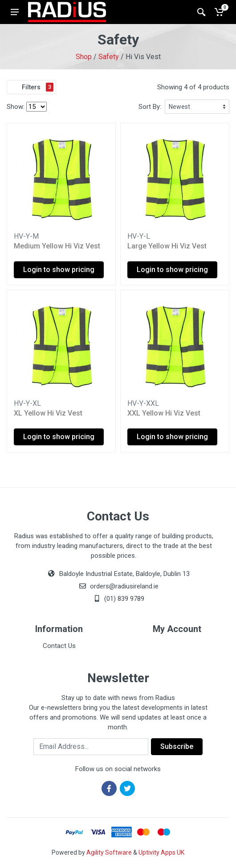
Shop (84, 57)
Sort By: (150, 107)
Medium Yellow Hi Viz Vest (57, 246)
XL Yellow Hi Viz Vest (48, 413)
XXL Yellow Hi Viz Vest (164, 413)
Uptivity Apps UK (161, 852)
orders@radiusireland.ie (124, 586)
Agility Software (109, 852)
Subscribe (177, 746)
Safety (109, 57)
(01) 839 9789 (118, 599)
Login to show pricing (59, 270)
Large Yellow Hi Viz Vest (167, 246)
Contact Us (59, 646)
